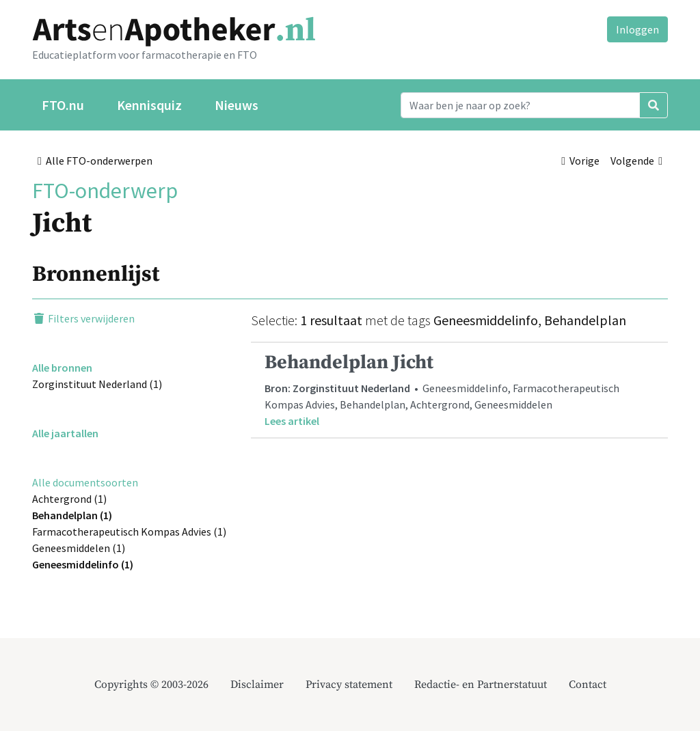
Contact (588, 685)
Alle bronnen (62, 368)
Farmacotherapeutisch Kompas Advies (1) (129, 532)
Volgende (636, 161)
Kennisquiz (149, 105)
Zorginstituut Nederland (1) (97, 384)
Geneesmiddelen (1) (79, 548)
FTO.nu (63, 105)
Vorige (580, 161)
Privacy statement (349, 685)
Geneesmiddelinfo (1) (83, 564)
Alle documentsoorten (85, 482)
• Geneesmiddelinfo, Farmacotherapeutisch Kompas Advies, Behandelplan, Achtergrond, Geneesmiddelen (459, 390)
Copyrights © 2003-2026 (151, 685)
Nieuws (237, 105)
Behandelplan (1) (72, 515)
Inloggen (637, 29)
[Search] (520, 105)
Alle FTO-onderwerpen (95, 161)
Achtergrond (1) (69, 499)
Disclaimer (257, 685)
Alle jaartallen (65, 433)
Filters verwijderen (83, 318)
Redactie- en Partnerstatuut (481, 685)
